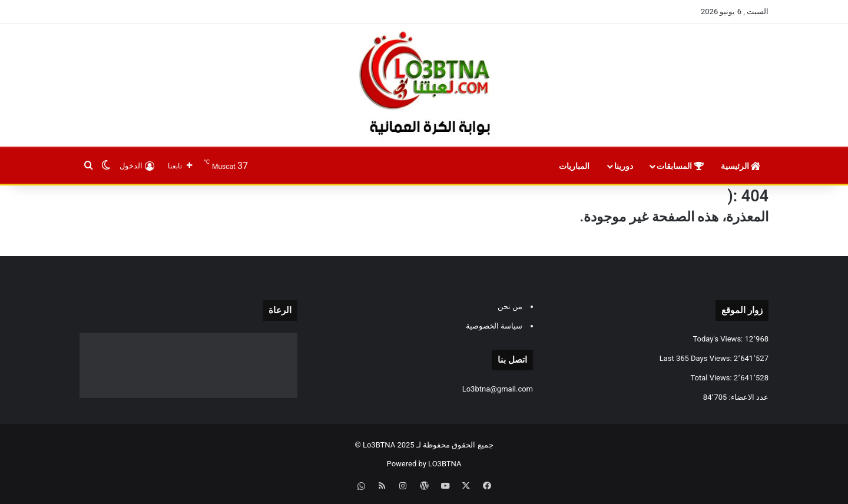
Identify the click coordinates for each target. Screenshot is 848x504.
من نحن (510, 306)
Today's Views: (718, 339)
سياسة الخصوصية (494, 326)
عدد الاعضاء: (748, 397)
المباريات (575, 166)
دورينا (624, 166)
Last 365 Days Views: (697, 358)
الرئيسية (741, 166)
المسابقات (680, 166)
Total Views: (712, 378)
